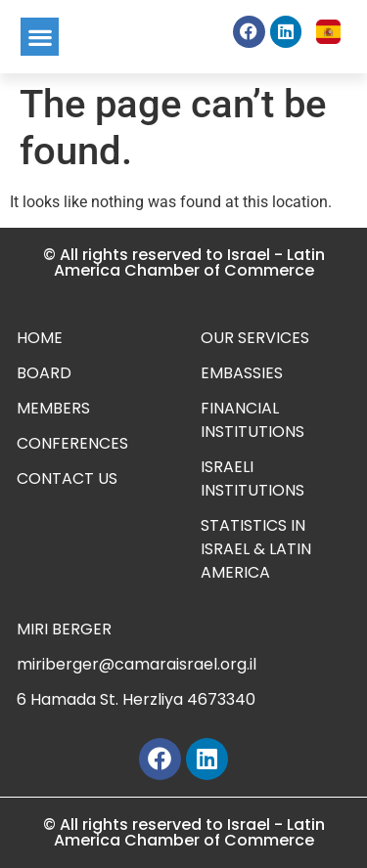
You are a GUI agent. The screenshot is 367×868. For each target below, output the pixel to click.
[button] (40, 37)
